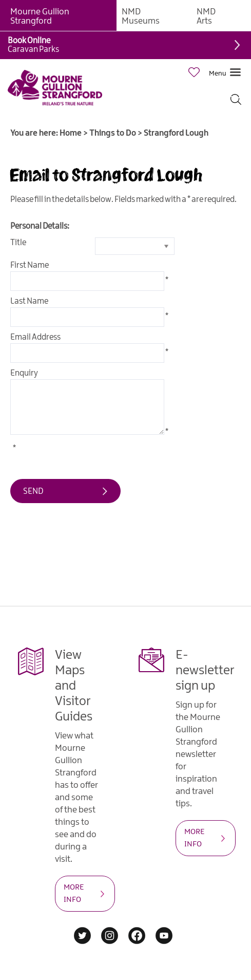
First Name (30, 265)
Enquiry (24, 373)
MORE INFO (74, 894)
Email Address (35, 337)
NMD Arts (206, 16)
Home (71, 133)
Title (18, 243)
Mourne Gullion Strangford (40, 16)
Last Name (29, 301)
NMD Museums (141, 16)
